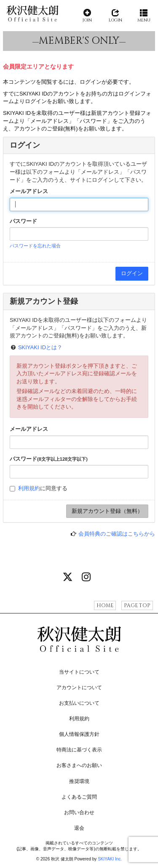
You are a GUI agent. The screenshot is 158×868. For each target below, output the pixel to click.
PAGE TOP (137, 605)
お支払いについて (79, 703)
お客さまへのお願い (79, 765)
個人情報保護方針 (79, 734)
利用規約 (29, 488)
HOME (105, 605)
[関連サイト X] (68, 577)
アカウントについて (79, 687)
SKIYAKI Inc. (110, 859)
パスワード (23, 221)
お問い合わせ (79, 812)
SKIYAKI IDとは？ (40, 347)
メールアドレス (29, 191)
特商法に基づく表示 (79, 750)
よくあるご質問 (79, 797)
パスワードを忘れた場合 (35, 246)
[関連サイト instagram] (86, 577)
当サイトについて (79, 672)
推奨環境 (79, 781)
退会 (79, 828)
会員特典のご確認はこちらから (117, 534)
